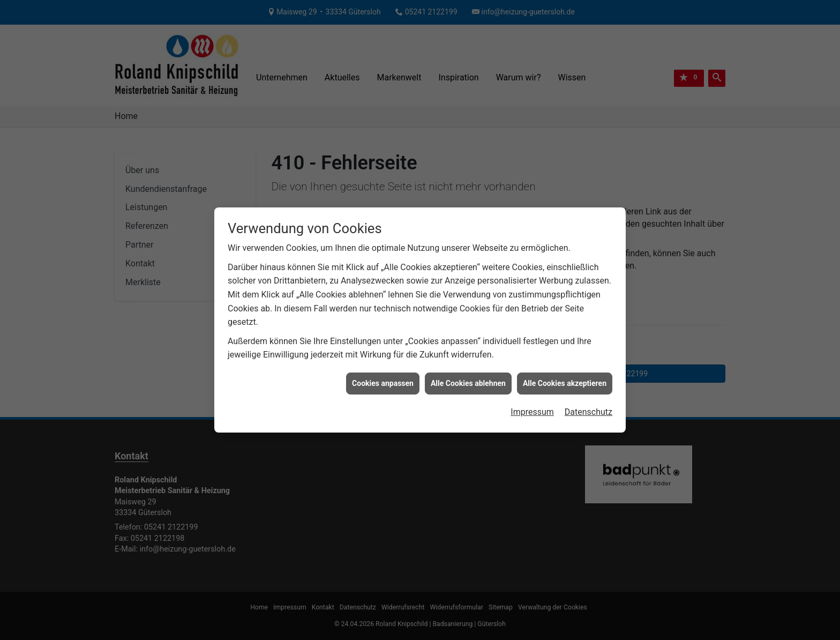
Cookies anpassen (383, 380)
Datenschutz (588, 409)
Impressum (532, 409)
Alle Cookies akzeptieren (565, 380)
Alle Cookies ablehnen (468, 380)
